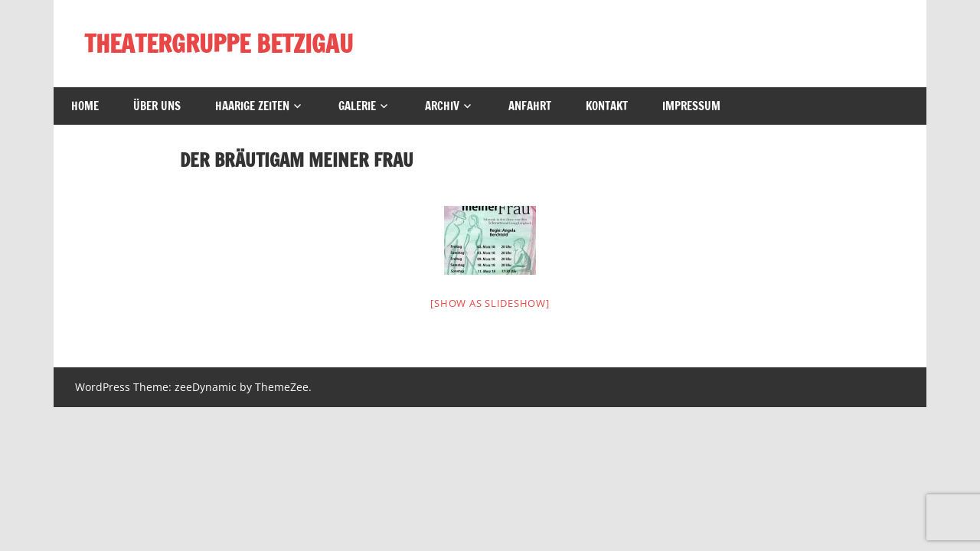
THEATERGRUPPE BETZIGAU (219, 44)
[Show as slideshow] (490, 303)
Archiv (442, 106)
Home (85, 106)
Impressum (691, 106)
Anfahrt (530, 106)
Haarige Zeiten (252, 106)
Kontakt (607, 106)
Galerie (357, 106)
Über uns (157, 106)
